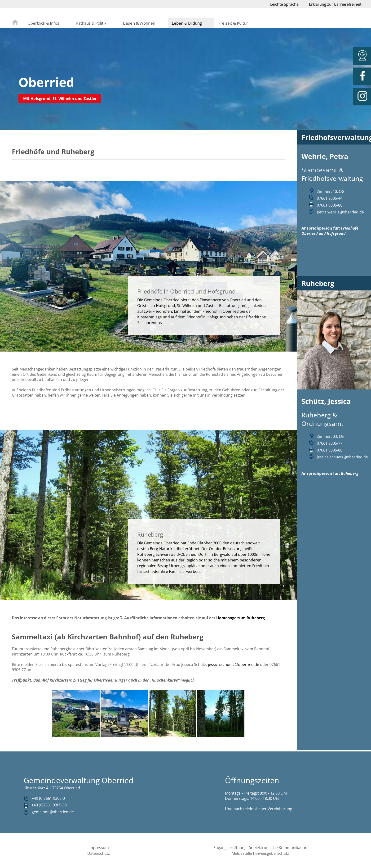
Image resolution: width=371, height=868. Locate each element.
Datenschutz (99, 853)
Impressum (99, 848)
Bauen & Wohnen (139, 23)
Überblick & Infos (43, 23)
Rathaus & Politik (91, 23)
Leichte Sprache (284, 4)
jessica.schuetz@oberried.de (234, 665)
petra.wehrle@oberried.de (340, 212)
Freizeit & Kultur (233, 23)
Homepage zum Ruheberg (241, 618)
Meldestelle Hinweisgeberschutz (260, 853)
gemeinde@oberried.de (53, 812)
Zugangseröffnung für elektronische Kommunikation (260, 848)
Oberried (46, 82)
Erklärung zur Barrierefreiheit (335, 4)
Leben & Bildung (187, 23)
